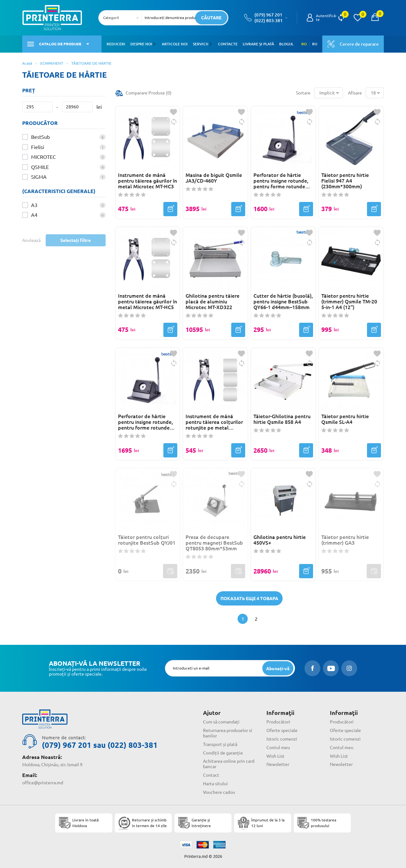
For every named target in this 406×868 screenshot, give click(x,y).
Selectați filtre (75, 240)
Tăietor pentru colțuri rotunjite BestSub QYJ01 (147, 540)
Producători (278, 722)
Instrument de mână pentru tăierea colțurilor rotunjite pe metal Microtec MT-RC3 (214, 422)
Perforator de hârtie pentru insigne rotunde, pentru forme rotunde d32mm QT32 (281, 181)
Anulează (31, 240)
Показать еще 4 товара (249, 599)
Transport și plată (220, 744)
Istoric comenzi (282, 739)
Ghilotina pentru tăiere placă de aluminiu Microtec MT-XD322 (213, 301)
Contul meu (278, 748)
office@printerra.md (43, 783)
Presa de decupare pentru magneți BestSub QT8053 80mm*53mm (214, 543)
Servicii (200, 44)
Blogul (286, 44)
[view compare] (341, 18)
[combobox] (122, 18)
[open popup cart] (375, 18)
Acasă (27, 63)
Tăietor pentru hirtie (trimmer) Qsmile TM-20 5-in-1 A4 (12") (349, 301)
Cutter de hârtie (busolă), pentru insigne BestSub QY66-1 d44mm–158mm (283, 301)
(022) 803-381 (268, 21)
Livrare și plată (258, 44)
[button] (155, 44)
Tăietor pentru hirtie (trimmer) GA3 (345, 540)
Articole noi (174, 44)
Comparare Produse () (149, 93)
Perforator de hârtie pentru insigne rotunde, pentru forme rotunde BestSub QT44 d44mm (145, 422)
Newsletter (278, 764)
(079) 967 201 (268, 15)
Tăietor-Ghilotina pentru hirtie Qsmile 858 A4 (282, 419)
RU (315, 44)
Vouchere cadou (219, 792)
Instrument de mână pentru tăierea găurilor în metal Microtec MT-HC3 (147, 181)
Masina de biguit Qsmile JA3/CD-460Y (214, 178)
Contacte (227, 44)
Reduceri (116, 44)
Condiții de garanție (223, 753)
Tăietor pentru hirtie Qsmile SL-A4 (345, 419)
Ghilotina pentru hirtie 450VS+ (280, 540)
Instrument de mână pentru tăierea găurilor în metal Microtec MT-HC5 (147, 301)
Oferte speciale (282, 730)
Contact (211, 775)
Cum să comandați (221, 722)
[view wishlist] (357, 18)
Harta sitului (215, 784)
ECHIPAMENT (52, 63)
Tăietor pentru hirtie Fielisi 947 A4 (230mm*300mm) (345, 181)
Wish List (275, 756)
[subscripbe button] (278, 668)
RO (304, 44)
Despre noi (141, 44)
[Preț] (37, 107)
